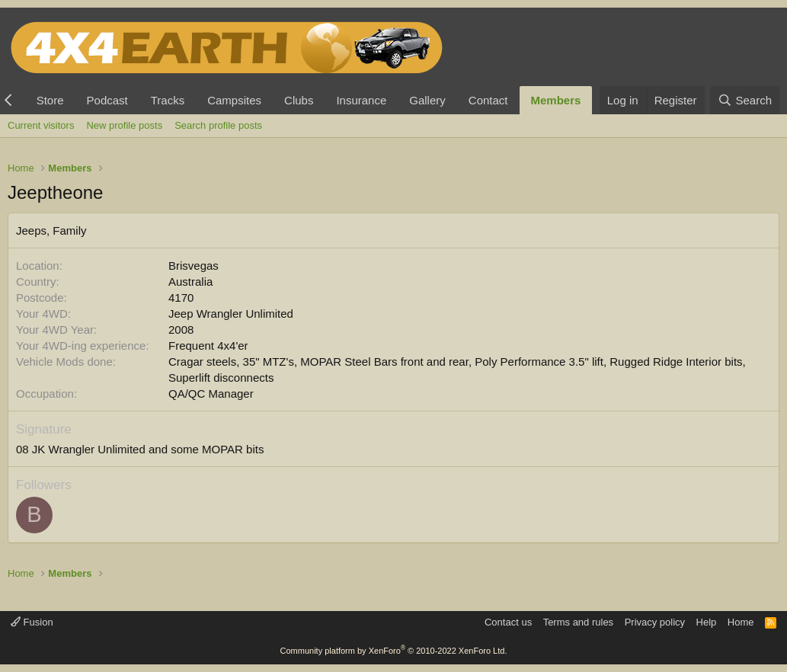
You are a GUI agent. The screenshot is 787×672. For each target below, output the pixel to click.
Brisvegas (194, 266)
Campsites (234, 100)
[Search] (745, 100)
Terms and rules (578, 622)
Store (50, 100)
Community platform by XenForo (394, 651)
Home (741, 622)
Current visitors (41, 125)
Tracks (168, 100)
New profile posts (124, 125)
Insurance (361, 100)
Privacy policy (655, 622)
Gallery (427, 100)
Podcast (107, 100)
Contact (488, 100)
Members (556, 100)
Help (707, 622)
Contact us (508, 622)
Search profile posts (218, 125)
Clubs (299, 100)
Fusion (32, 622)
